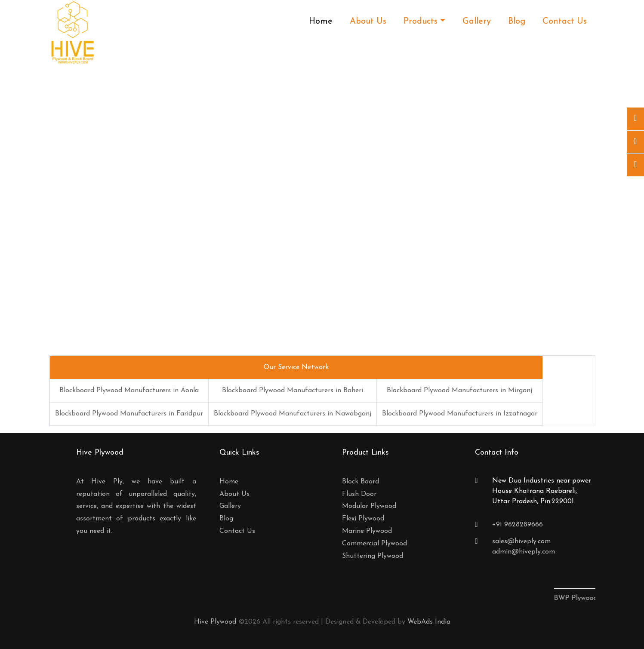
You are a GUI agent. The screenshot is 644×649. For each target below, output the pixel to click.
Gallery (477, 22)
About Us (368, 22)
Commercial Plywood (374, 544)
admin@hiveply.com (524, 552)
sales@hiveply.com (521, 541)
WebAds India (429, 622)
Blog (517, 22)
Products (421, 22)
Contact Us (565, 22)
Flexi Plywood (363, 519)
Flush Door (359, 494)
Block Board (361, 482)
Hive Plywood (215, 622)
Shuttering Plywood (373, 556)
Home (321, 22)
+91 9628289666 (518, 525)
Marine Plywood (367, 531)
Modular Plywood (369, 506)
